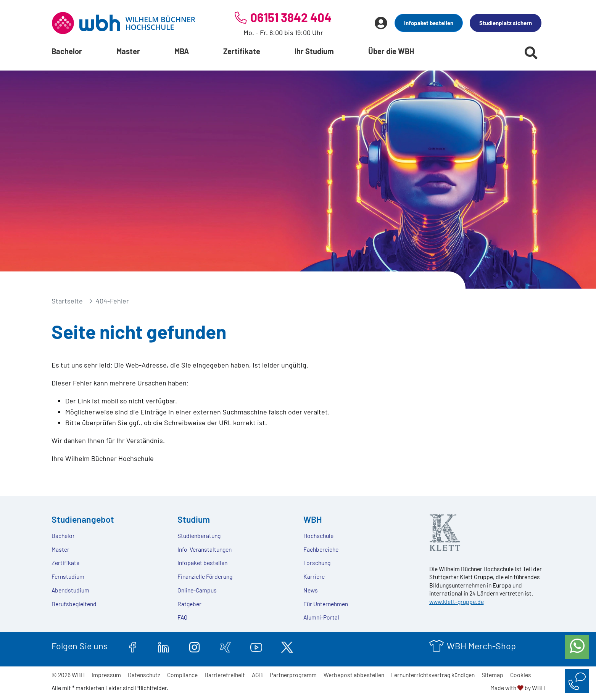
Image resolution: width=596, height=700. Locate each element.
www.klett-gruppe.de (457, 601)
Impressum (106, 675)
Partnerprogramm (293, 675)
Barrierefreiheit (225, 675)
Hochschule (318, 535)
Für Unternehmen (326, 604)
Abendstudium (70, 590)
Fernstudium (68, 576)
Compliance (182, 675)
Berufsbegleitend (74, 604)
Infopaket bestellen (429, 23)
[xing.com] (225, 646)
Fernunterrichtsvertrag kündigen (433, 675)
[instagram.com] (194, 646)
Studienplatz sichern (506, 23)
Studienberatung (199, 535)
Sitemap (492, 675)
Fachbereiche (321, 549)
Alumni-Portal (321, 617)
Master (128, 51)
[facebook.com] (133, 646)
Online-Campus (197, 590)
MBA (182, 51)
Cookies (521, 675)
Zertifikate (242, 51)
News (311, 590)
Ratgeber (189, 604)
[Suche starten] (531, 53)
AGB (257, 675)
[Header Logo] (124, 23)
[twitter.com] (287, 646)
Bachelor (67, 51)
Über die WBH (391, 51)
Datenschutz (144, 675)
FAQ (182, 617)
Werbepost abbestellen (354, 675)
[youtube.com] (256, 646)
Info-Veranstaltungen (205, 549)
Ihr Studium (314, 51)
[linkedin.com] (163, 646)
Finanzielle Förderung (205, 576)
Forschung (317, 563)
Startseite (67, 301)
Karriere (314, 576)
